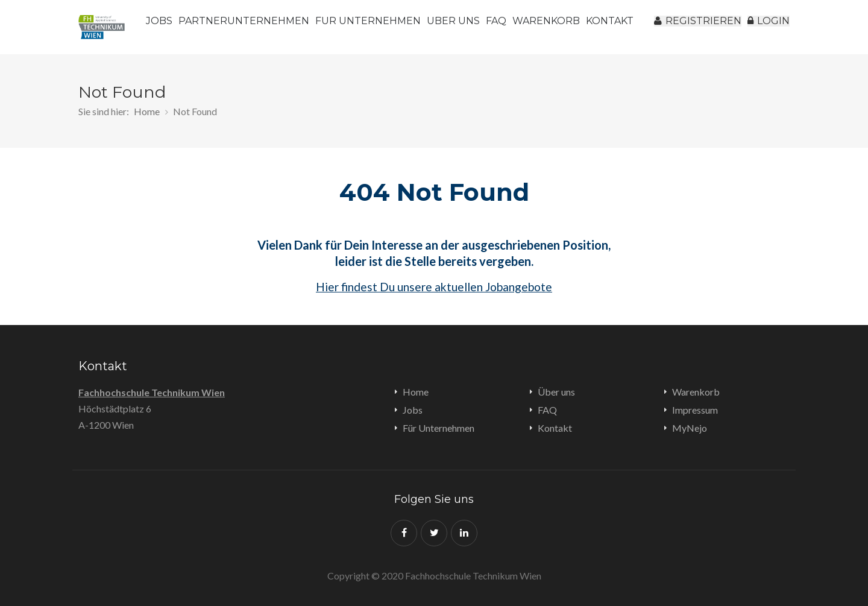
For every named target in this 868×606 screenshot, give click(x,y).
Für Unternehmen (383, 27)
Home (147, 111)
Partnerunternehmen (258, 27)
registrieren (683, 27)
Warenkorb (593, 27)
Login (762, 27)
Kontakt (555, 428)
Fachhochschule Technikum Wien (152, 392)
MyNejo (690, 428)
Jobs (167, 27)
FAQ (530, 27)
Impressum (695, 410)
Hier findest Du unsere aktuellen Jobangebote (434, 287)
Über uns (474, 27)
